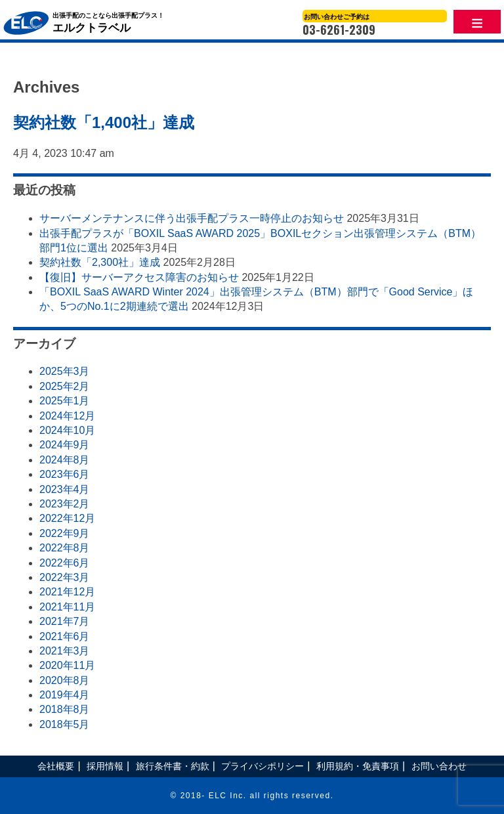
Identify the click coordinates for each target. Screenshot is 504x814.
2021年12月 (67, 592)
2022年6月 (65, 563)
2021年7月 (65, 621)
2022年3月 (65, 577)
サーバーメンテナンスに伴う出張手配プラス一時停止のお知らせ (192, 218)
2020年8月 (65, 680)
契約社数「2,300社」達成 (100, 262)
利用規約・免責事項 (358, 766)
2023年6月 (65, 474)
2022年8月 (65, 548)
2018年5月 (65, 724)
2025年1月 (65, 401)
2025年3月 (65, 371)
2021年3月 (65, 651)
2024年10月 (67, 430)
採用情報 (105, 766)
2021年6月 (65, 636)
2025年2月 (65, 386)
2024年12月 (67, 416)
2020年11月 (67, 665)
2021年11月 (67, 607)
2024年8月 (65, 460)
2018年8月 (65, 709)
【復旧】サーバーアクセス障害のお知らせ (139, 277)
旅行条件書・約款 (173, 766)
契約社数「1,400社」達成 (104, 122)
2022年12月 (67, 518)
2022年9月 (65, 533)
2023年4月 (65, 489)
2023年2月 (65, 504)
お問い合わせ (439, 766)
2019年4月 (65, 695)
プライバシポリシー (262, 766)
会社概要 (56, 766)
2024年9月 (65, 445)
